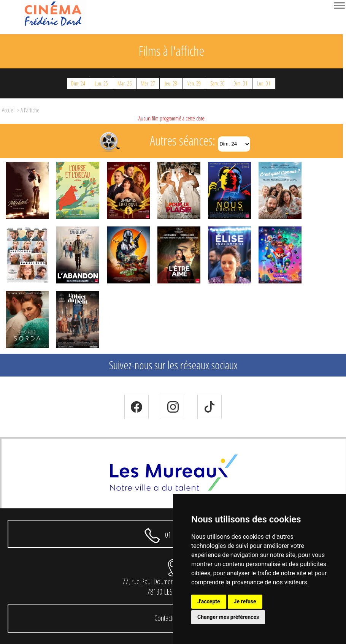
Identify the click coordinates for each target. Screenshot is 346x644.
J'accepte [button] (209, 601)
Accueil (9, 110)
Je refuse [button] (245, 601)
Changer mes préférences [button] (228, 617)
